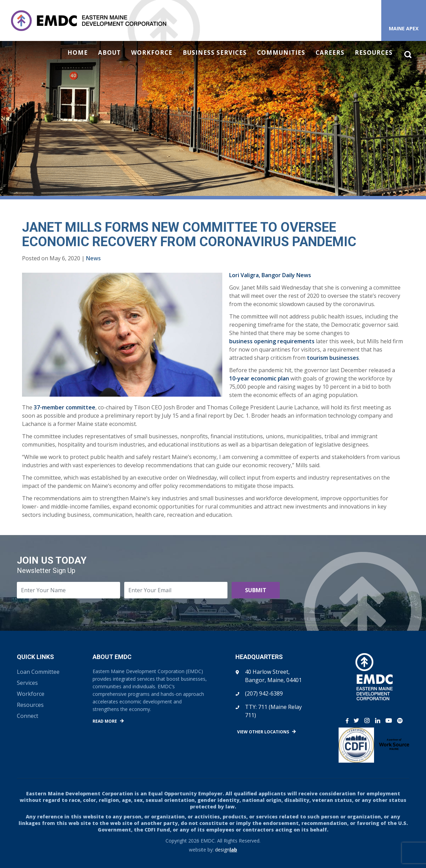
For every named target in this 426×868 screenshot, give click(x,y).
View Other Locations (263, 732)
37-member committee (65, 407)
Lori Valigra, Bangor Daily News (270, 275)
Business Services (215, 53)
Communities (281, 53)
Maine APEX (404, 28)
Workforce (152, 53)
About (109, 53)
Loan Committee (38, 672)
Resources (374, 53)
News (93, 258)
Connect (28, 716)
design (226, 850)
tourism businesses (333, 358)
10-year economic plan (259, 378)
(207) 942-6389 (264, 693)
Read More (105, 721)
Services (27, 683)
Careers (330, 53)
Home (78, 53)
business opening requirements (272, 341)
